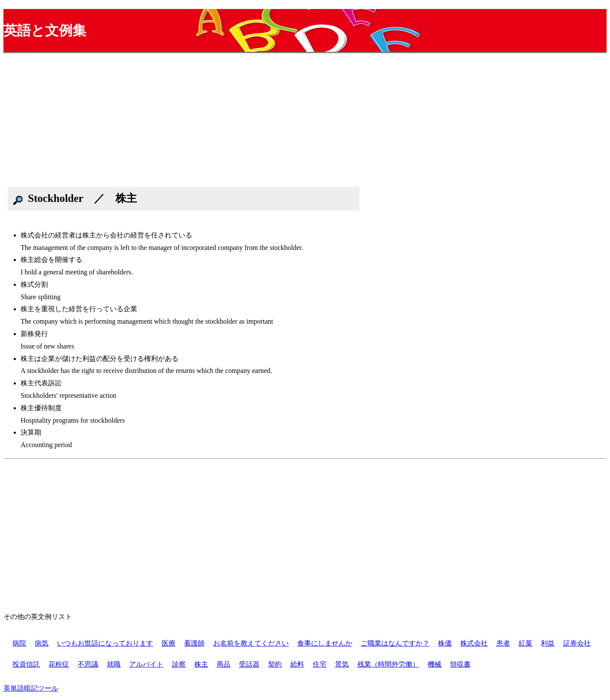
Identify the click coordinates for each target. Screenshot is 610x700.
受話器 (249, 664)
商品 (223, 664)
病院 (19, 643)
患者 (503, 643)
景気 (342, 664)
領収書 (460, 664)
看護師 (194, 643)
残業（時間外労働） (388, 664)
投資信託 (26, 664)
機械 (435, 664)
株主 (201, 664)
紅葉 (525, 643)
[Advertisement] (261, 123)
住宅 (320, 664)
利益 (548, 643)
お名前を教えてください (251, 643)
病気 (42, 643)
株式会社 (474, 643)
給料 (297, 664)
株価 (445, 643)
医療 (169, 643)
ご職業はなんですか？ (395, 643)
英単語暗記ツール (31, 688)
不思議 (88, 664)
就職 (114, 664)
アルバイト (146, 664)
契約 (275, 664)
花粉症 (59, 664)
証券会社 (577, 643)
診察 (179, 664)
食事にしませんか (325, 643)
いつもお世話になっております (105, 643)
